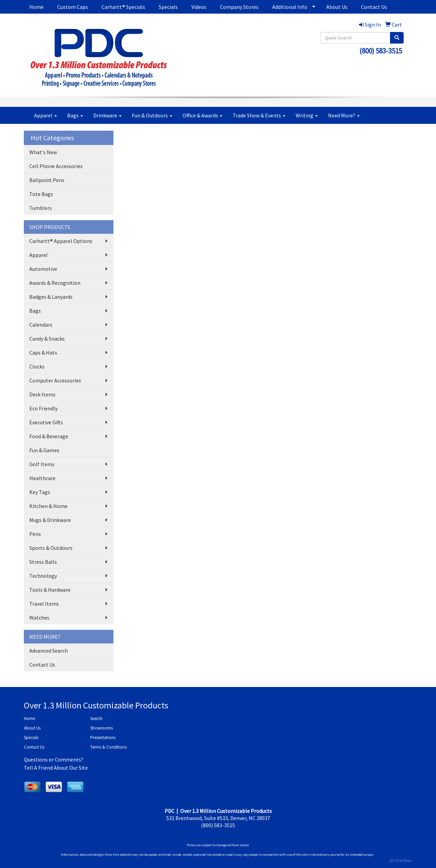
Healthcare (42, 478)
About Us (337, 7)
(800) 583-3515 (381, 51)
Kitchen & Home (48, 506)
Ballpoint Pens (47, 180)
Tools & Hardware (50, 590)
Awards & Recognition (55, 283)
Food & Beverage (49, 436)
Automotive (43, 269)
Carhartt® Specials (123, 7)
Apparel (45, 115)
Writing (307, 115)
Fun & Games (44, 450)
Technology (43, 576)
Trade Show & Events (259, 115)
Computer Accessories (55, 380)
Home (36, 7)
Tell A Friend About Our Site (56, 768)
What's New (43, 152)
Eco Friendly (43, 408)
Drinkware (107, 115)
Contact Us (374, 7)
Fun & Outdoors (152, 115)
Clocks (37, 366)
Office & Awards (203, 115)
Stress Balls (43, 562)
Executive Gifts (46, 422)
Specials (168, 7)
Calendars (41, 325)
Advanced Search (49, 651)
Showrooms (102, 728)
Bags (75, 115)
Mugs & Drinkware (50, 520)
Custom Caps (73, 7)
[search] (397, 38)
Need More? (344, 115)
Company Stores (239, 7)
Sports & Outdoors (51, 548)
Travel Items (44, 604)
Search (96, 718)
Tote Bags (41, 194)
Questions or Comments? (54, 759)
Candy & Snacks (47, 339)
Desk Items (42, 394)
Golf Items (42, 464)
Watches (39, 618)
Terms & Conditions (108, 747)
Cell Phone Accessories (56, 166)
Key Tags (40, 492)
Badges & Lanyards (51, 297)
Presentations (103, 738)
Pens (35, 534)
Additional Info (290, 7)
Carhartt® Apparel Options (61, 241)
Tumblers (41, 208)
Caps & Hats (43, 353)
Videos (199, 7)
